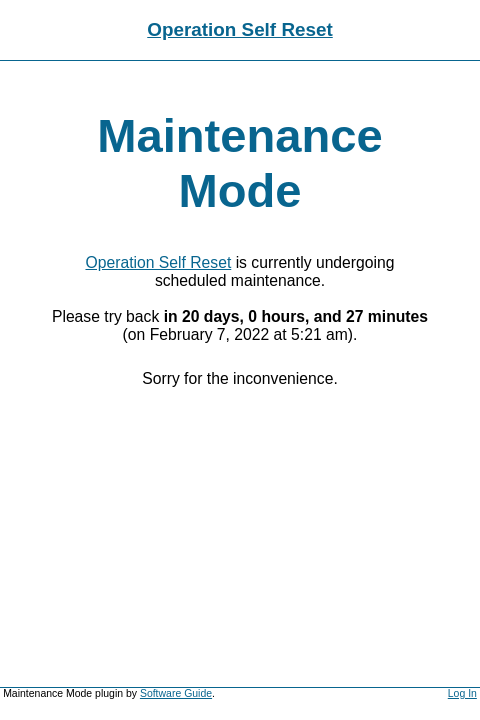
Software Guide (176, 693)
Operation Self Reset (240, 29)
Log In (462, 693)
